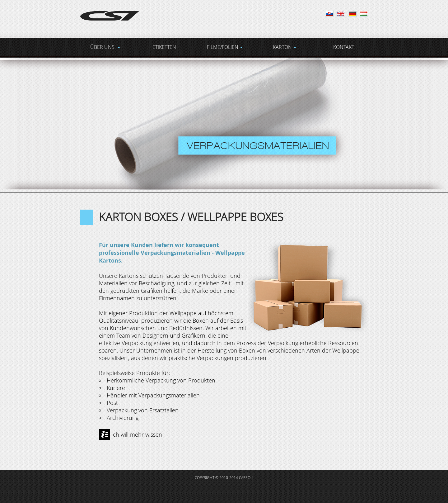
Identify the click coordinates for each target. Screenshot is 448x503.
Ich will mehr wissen (137, 434)
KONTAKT (344, 47)
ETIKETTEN (164, 47)
